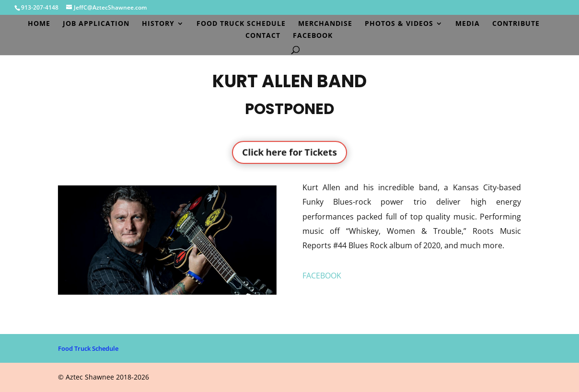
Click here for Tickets (289, 152)
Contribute (516, 24)
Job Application (96, 24)
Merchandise (325, 24)
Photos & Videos (399, 24)
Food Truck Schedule (241, 24)
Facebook (313, 36)
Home (39, 24)
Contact (263, 36)
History (158, 24)
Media (468, 24)
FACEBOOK (322, 276)
